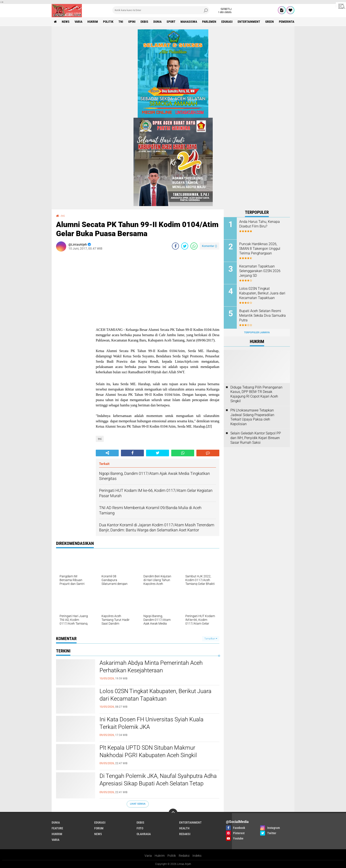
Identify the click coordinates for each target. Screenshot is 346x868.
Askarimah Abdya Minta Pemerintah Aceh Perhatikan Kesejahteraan (151, 667)
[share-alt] (107, 453)
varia (78, 22)
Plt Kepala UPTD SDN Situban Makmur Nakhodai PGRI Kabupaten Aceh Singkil (148, 751)
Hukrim (160, 856)
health (184, 828)
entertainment (249, 22)
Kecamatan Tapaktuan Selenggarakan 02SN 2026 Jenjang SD (260, 271)
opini (132, 22)
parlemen (209, 22)
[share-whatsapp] (194, 246)
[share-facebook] (175, 246)
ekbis (144, 22)
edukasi (227, 22)
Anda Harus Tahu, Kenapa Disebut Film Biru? (259, 224)
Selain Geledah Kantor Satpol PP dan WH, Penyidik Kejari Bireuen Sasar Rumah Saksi (256, 438)
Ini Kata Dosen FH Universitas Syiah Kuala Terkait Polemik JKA (151, 723)
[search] (161, 10)
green (270, 22)
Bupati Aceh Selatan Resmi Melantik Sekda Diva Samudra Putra (262, 316)
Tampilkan (211, 639)
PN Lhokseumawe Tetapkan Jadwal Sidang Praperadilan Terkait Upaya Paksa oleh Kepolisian (252, 417)
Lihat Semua (138, 804)
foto (140, 828)
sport (171, 22)
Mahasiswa (189, 22)
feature (57, 828)
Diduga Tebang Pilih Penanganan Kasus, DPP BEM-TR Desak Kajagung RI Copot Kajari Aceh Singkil (256, 394)
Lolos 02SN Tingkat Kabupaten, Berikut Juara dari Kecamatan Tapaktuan (155, 695)
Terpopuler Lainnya (257, 333)
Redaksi (184, 856)
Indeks (197, 856)
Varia (148, 856)
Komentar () (210, 246)
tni (121, 22)
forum (99, 828)
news (66, 22)
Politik (172, 856)
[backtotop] (173, 813)
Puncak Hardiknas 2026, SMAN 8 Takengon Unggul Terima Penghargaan (260, 249)
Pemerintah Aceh (291, 22)
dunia (157, 22)
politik (108, 22)
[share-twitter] (185, 246)
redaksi (185, 834)
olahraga (144, 834)
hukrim (93, 22)
